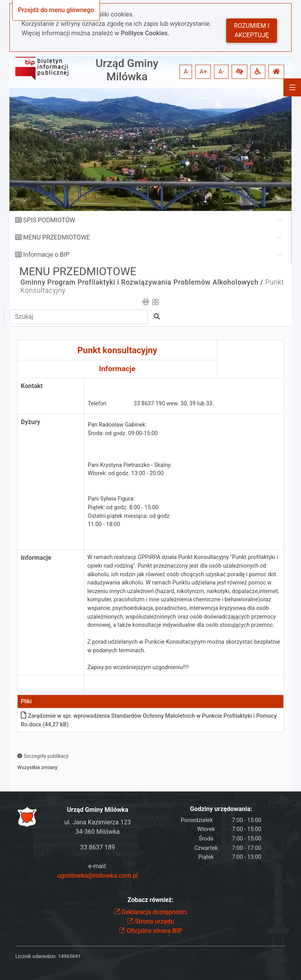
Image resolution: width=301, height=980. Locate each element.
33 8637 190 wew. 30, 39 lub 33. (174, 404)
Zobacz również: (150, 900)
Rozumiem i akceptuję (252, 30)
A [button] (186, 72)
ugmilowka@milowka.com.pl (98, 876)
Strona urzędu (150, 921)
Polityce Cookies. (145, 33)
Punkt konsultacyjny (117, 350)
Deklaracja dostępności (151, 912)
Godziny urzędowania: (221, 809)
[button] (239, 72)
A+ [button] (203, 72)
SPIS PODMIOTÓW (49, 220)
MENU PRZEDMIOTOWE (57, 237)
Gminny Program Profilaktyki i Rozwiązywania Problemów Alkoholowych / (142, 282)
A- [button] (221, 72)
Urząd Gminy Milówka (127, 70)
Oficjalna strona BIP (150, 931)
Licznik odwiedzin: (36, 956)
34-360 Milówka (97, 832)
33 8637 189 (98, 847)
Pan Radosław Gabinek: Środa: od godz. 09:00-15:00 (123, 429)
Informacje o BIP (46, 255)
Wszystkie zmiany (37, 767)
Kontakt (32, 386)
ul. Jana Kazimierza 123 (98, 822)
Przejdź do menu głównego (56, 10)
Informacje (117, 369)
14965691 (69, 956)
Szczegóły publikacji (43, 756)
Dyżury (31, 422)
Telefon (97, 404)
